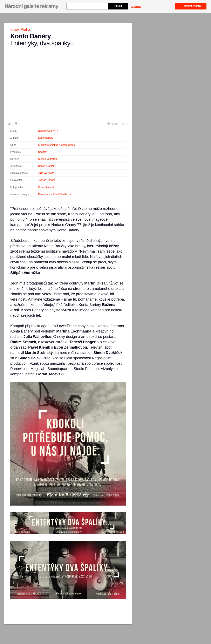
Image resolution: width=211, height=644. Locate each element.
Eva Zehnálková (62, 194)
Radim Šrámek (46, 166)
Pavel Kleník (45, 194)
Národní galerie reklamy (31, 6)
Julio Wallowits (46, 173)
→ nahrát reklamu (191, 6)
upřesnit (138, 6)
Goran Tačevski (47, 187)
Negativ (42, 152)
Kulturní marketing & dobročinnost (57, 145)
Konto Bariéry (46, 138)
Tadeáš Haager (46, 180)
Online (125, 124)
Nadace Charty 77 (48, 131)
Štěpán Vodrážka (47, 159)
